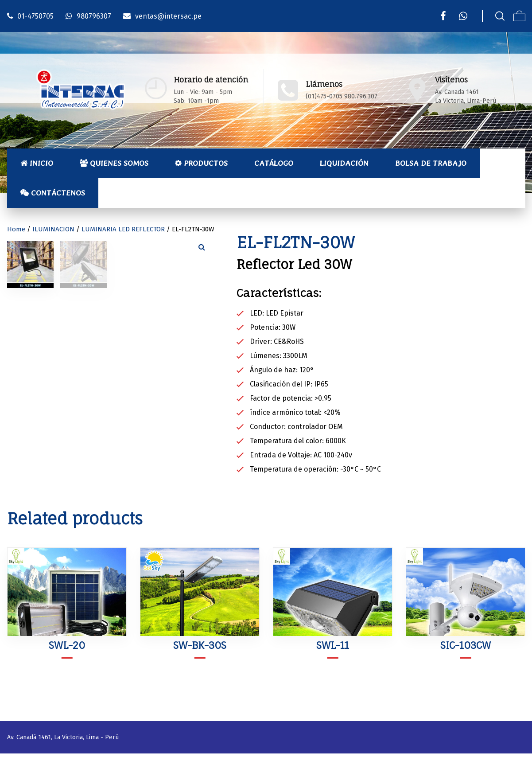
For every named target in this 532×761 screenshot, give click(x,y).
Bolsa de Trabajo (431, 163)
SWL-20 (67, 653)
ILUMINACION (53, 229)
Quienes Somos (114, 163)
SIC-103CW (466, 653)
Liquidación (344, 163)
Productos (201, 163)
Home (16, 229)
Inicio (37, 163)
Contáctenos (53, 193)
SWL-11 (333, 653)
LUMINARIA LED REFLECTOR (123, 229)
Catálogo (274, 163)
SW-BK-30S (200, 653)
